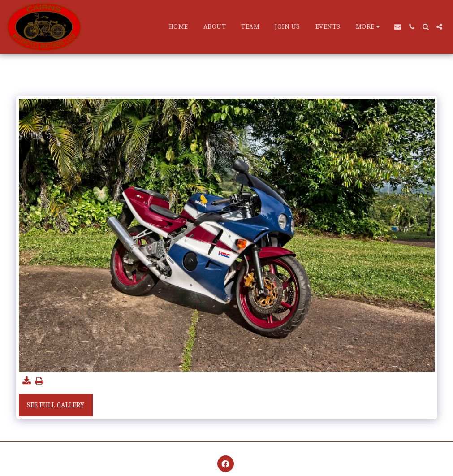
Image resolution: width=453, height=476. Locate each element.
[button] (398, 27)
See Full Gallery (56, 405)
